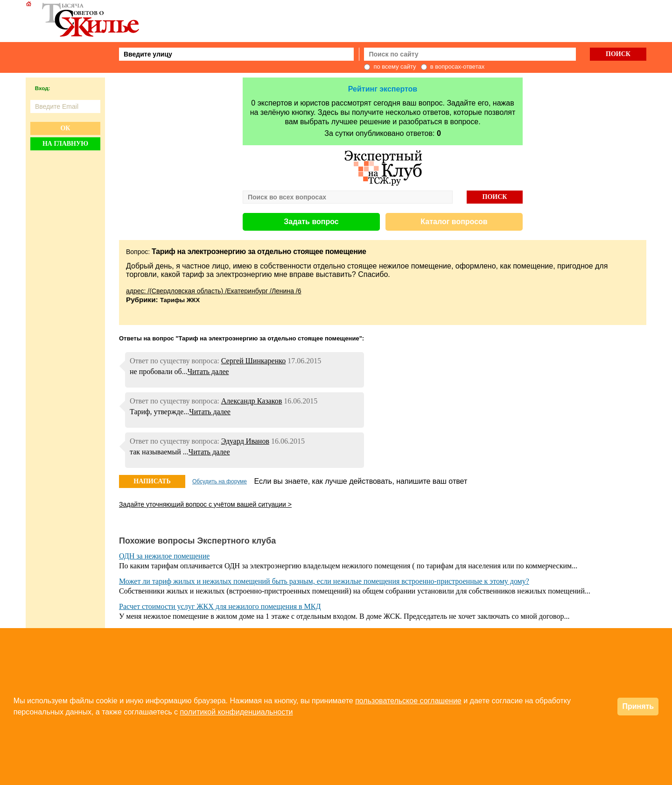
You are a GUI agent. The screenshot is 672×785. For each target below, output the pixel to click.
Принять (638, 706)
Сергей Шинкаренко (254, 361)
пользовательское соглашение (408, 701)
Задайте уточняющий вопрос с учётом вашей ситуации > (205, 504)
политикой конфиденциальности (236, 712)
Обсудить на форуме (220, 481)
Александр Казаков (252, 401)
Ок (65, 128)
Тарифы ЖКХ (180, 300)
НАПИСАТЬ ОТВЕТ (152, 483)
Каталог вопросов (454, 222)
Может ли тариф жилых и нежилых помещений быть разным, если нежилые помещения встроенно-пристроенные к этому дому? (324, 581)
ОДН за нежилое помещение (164, 556)
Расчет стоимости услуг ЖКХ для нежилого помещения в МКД (220, 606)
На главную (65, 144)
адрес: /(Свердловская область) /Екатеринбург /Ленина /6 (214, 291)
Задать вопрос (311, 222)
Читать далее (208, 371)
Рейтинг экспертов (383, 89)
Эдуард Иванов (245, 441)
